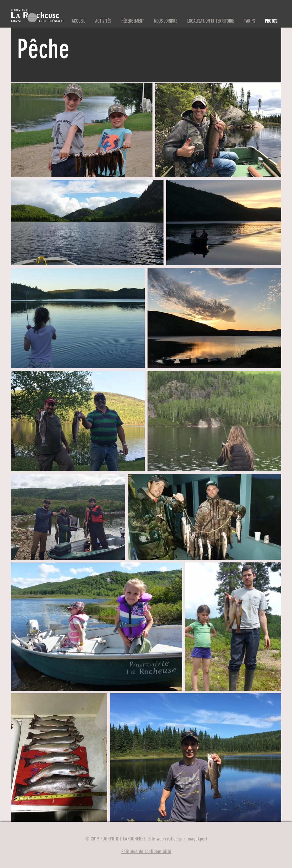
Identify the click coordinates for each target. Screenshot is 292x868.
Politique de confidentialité (146, 851)
